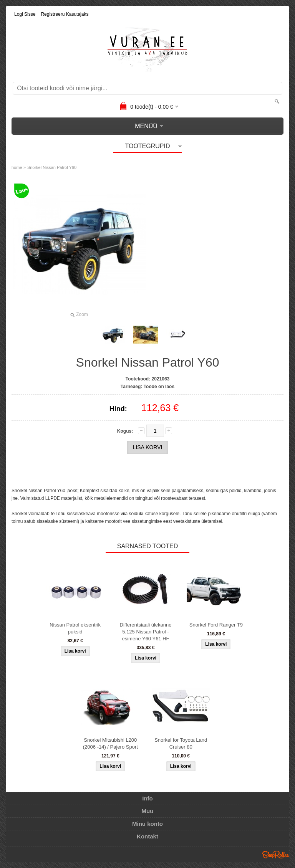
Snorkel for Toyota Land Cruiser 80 (181, 743)
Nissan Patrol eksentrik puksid (75, 628)
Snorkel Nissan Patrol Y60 (52, 167)
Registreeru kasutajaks (65, 14)
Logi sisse (25, 14)
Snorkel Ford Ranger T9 (216, 625)
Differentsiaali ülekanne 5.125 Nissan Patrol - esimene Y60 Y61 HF (146, 632)
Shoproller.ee (276, 855)
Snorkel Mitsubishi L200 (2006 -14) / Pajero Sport (110, 743)
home (17, 167)
